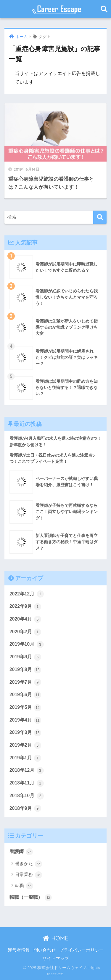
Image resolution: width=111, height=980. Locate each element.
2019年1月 (25, 758)
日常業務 (29, 875)
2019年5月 (25, 708)
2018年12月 (27, 771)
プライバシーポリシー (81, 950)
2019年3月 (25, 733)
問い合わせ (45, 950)
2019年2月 (25, 745)
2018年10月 (27, 796)
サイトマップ (56, 958)
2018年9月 (25, 808)
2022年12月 (27, 594)
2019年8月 (25, 670)
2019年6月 (25, 695)
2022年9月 (25, 607)
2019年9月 (25, 657)
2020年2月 (25, 632)
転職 (24, 886)
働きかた (29, 864)
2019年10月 (27, 644)
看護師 (21, 852)
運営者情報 (19, 950)
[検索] (100, 217)
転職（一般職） (31, 898)
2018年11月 (27, 783)
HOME (55, 938)
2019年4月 (25, 720)
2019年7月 (25, 682)
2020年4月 (25, 619)
